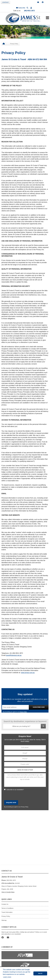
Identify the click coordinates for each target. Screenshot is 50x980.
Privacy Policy (23, 712)
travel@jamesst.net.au (14, 655)
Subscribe (21, 8)
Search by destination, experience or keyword (25, 721)
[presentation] (19, 795)
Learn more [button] (7, 977)
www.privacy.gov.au (28, 673)
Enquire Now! (25, 736)
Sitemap (4, 920)
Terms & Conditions (7, 908)
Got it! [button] (40, 973)
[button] (31, 8)
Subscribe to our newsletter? (15, 790)
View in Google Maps (8, 892)
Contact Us (5, 904)
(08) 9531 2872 (29, 11)
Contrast (6, 2)
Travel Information (7, 912)
